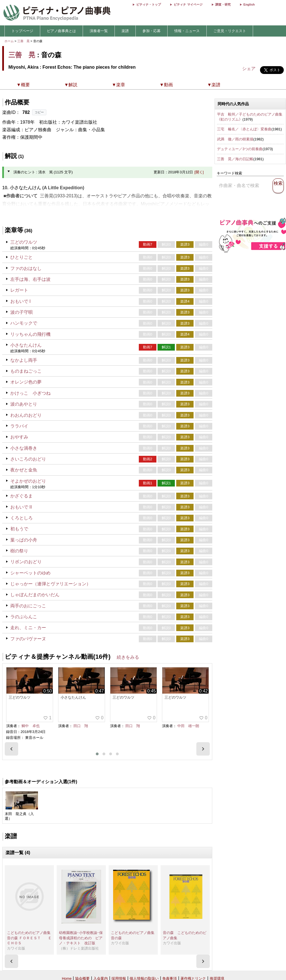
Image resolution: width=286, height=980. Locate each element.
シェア (249, 69)
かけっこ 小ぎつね (30, 393)
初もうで (19, 529)
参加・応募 (152, 31)
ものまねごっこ (26, 371)
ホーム (9, 41)
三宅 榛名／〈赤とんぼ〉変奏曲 (244, 129)
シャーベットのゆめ (30, 573)
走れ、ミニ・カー (28, 628)
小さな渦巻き (24, 448)
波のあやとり (24, 404)
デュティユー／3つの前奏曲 (240, 149)
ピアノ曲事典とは (61, 31)
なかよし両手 (24, 360)
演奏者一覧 (99, 31)
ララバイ (19, 426)
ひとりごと (22, 257)
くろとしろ (22, 518)
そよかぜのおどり (28, 481)
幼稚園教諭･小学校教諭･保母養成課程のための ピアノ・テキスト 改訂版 (81, 938)
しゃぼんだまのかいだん (35, 595)
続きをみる (128, 657)
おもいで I (21, 301)
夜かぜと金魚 (24, 470)
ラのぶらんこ (24, 617)
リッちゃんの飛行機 (30, 334)
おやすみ (19, 437)
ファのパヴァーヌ (28, 639)
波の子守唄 (22, 312)
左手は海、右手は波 (30, 279)
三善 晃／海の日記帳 (235, 159)
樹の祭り (19, 551)
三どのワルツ (24, 242)
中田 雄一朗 (188, 726)
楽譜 (125, 31)
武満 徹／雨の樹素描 (235, 139)
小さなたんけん (26, 345)
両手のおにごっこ (28, 606)
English (249, 4)
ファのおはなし (26, 268)
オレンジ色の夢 (26, 382)
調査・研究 (223, 4)
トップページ (22, 31)
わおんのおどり (26, 415)
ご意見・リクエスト (230, 31)
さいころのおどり (28, 459)
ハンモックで (24, 323)
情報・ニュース (187, 31)
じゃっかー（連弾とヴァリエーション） (51, 584)
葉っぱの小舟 (24, 540)
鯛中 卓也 (31, 726)
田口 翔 (81, 726)
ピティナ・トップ (149, 4)
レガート (19, 290)
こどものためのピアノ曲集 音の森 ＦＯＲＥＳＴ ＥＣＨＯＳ (31, 938)
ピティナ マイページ (188, 4)
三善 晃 (23, 41)
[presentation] (11, 749)
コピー (39, 112)
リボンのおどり (26, 562)
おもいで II (21, 507)
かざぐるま (22, 496)
